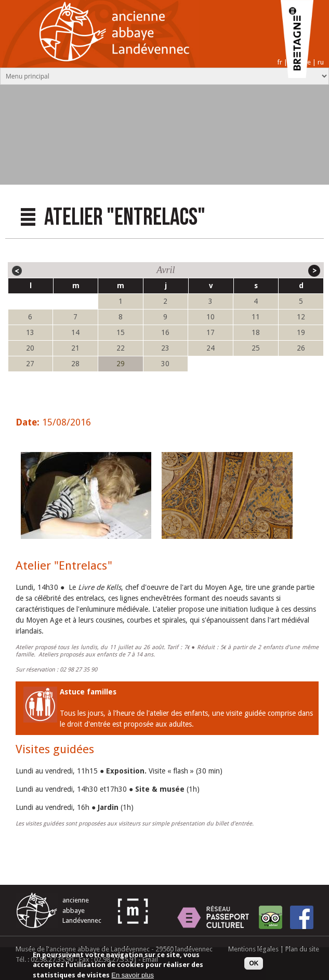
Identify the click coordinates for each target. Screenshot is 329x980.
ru (321, 62)
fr (280, 62)
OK (254, 966)
